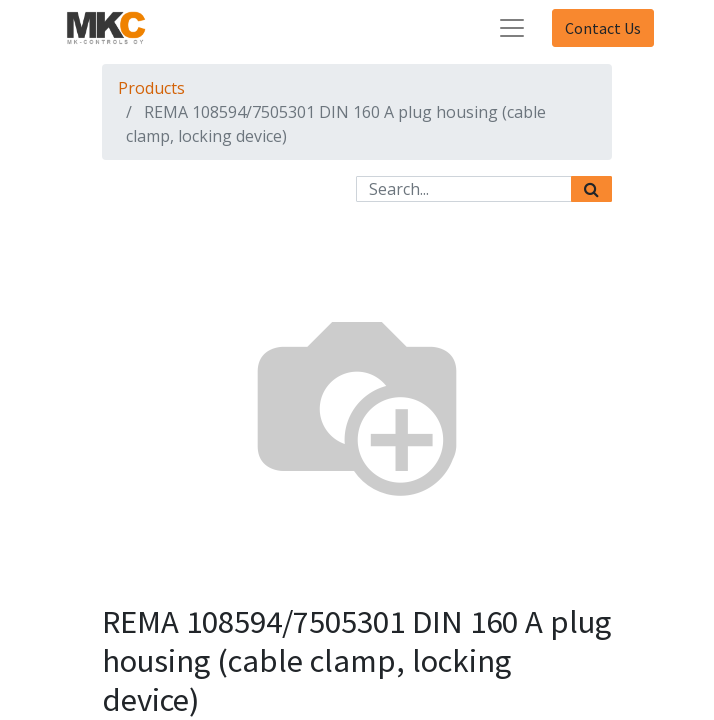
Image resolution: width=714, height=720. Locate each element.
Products (151, 88)
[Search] (591, 189)
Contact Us (603, 28)
